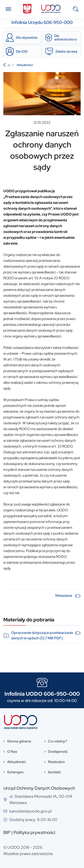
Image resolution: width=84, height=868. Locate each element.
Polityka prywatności (34, 832)
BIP (7, 832)
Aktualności (25, 65)
